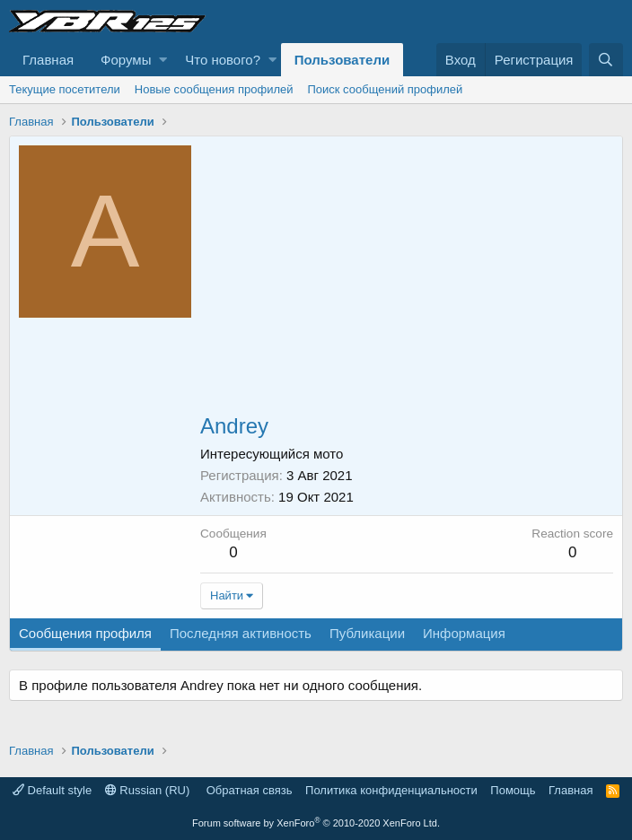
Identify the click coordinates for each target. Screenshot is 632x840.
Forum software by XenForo (316, 823)
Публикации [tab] (367, 633)
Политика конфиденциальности (391, 790)
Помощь (513, 790)
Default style (52, 790)
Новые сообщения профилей (214, 89)
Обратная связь (250, 790)
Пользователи (342, 60)
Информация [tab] (464, 633)
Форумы (126, 60)
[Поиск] (606, 60)
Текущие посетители (65, 89)
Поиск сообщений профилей (385, 89)
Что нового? (223, 60)
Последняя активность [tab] (241, 633)
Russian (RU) (148, 790)
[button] (163, 60)
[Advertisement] (407, 280)
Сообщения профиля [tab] (85, 633)
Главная (48, 60)
